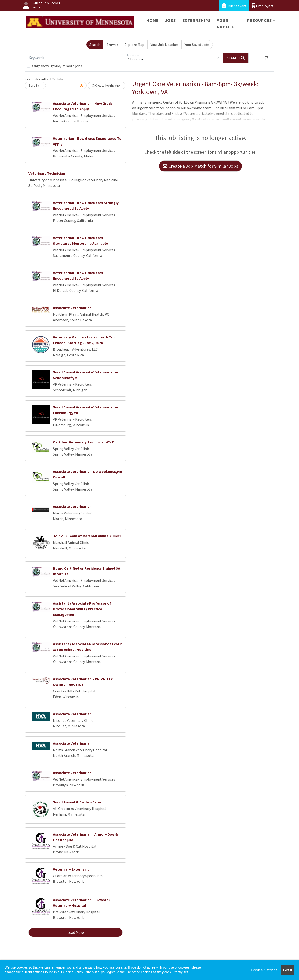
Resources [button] (259, 20)
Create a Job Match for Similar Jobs (200, 166)
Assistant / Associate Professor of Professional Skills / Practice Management (82, 609)
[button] (260, 58)
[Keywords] (76, 58)
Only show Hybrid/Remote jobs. (57, 66)
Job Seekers (234, 6)
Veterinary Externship (71, 869)
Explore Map (134, 45)
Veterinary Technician (47, 173)
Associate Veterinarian (72, 308)
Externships (197, 20)
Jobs (170, 20)
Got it (288, 970)
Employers (263, 6)
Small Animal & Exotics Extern (78, 802)
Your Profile (226, 24)
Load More (76, 932)
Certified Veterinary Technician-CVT (83, 442)
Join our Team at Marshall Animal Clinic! (87, 536)
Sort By (34, 85)
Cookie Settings (264, 970)
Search (95, 45)
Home (152, 20)
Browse (112, 45)
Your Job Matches (165, 45)
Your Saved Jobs (197, 45)
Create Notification (107, 85)
